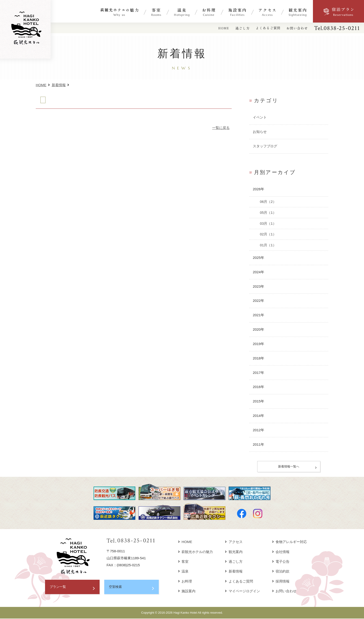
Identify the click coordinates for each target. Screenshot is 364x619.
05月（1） (268, 212)
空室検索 (116, 588)
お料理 (185, 582)
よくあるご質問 (239, 582)
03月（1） (268, 223)
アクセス (234, 542)
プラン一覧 (58, 588)
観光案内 (234, 552)
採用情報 (281, 582)
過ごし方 (234, 562)
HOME (41, 85)
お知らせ (260, 132)
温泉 (183, 572)
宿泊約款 (281, 572)
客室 (183, 562)
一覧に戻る (221, 128)
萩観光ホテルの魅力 (196, 552)
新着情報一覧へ (289, 467)
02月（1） (268, 234)
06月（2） (268, 202)
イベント (260, 117)
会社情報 (281, 552)
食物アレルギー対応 (290, 542)
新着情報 (59, 85)
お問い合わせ (284, 592)
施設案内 (187, 592)
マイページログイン (242, 592)
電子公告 (281, 562)
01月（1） (268, 245)
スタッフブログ (265, 146)
